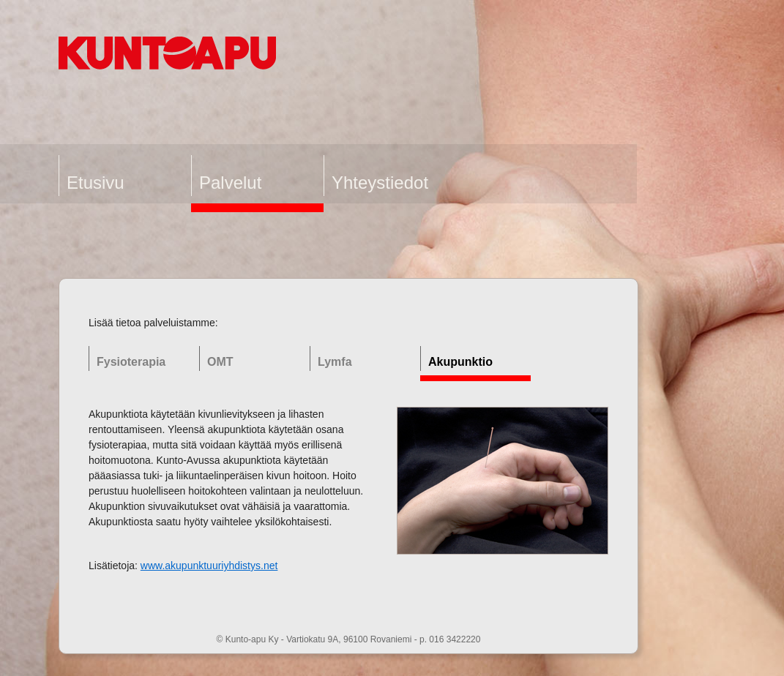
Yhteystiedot (380, 183)
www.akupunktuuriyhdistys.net (209, 566)
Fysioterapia (131, 362)
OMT (220, 362)
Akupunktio (460, 362)
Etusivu (96, 183)
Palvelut (230, 183)
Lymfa (335, 362)
